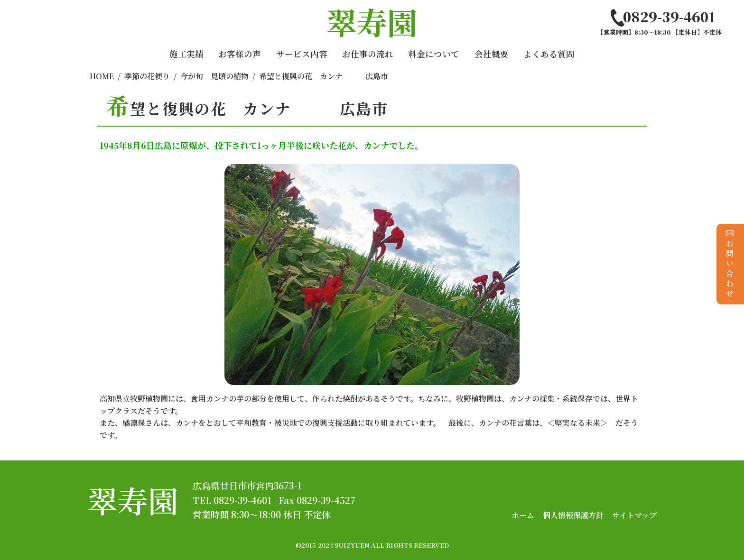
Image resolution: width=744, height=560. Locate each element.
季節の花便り (147, 76)
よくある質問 (549, 54)
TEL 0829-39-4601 (232, 500)
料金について (434, 54)
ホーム (523, 515)
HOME (102, 76)
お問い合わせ (730, 264)
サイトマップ (634, 515)
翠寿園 (133, 500)
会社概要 (492, 54)
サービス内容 (302, 54)
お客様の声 (240, 54)
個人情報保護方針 (573, 515)
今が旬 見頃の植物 (214, 76)
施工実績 (186, 54)
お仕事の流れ (368, 54)
